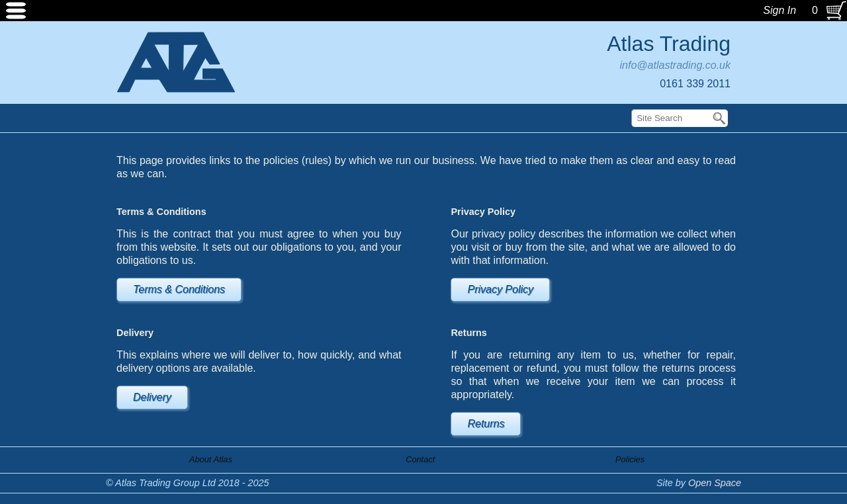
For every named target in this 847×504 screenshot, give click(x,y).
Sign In (780, 10)
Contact (420, 459)
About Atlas (211, 459)
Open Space (715, 483)
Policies (630, 459)
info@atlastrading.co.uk (675, 65)
